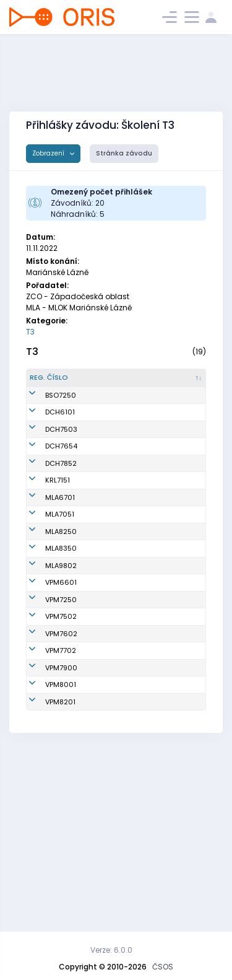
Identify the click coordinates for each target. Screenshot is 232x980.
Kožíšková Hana (103, 656)
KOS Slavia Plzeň (167, 705)
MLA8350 (61, 656)
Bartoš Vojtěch (98, 683)
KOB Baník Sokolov (170, 411)
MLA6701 (60, 574)
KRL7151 (58, 547)
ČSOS (163, 967)
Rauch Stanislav (102, 871)
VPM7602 (61, 777)
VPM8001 (61, 848)
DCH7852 (61, 520)
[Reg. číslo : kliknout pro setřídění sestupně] (54, 383)
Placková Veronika (101, 628)
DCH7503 (61, 465)
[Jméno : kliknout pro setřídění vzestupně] (109, 383)
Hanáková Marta (103, 547)
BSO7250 (61, 411)
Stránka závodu (124, 153)
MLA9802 (61, 683)
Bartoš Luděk (107, 574)
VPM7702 (61, 799)
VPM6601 (61, 705)
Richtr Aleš (103, 705)
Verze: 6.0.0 (111, 950)
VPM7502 (61, 755)
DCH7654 (61, 492)
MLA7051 (60, 602)
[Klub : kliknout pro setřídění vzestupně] (171, 383)
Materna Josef (100, 826)
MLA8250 (61, 629)
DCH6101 (60, 438)
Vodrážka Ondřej (102, 799)
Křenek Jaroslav (101, 755)
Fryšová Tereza (99, 492)
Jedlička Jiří (106, 777)
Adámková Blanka (104, 519)
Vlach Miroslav (100, 438)
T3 (30, 332)
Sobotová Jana (102, 728)
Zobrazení (49, 153)
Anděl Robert (107, 848)
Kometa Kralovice (169, 547)
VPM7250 (61, 727)
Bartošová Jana (103, 601)
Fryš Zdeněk (106, 465)
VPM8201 (60, 870)
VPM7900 (61, 826)
